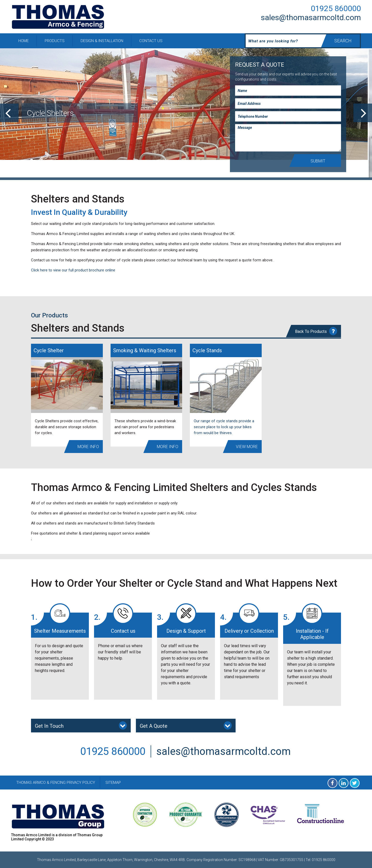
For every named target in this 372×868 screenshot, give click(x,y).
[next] (363, 113)
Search (343, 41)
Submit (318, 161)
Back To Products (316, 331)
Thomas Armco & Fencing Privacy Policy (56, 783)
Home (24, 41)
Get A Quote (186, 725)
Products (55, 41)
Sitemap (113, 783)
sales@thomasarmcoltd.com (311, 17)
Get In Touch (81, 725)
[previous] (9, 113)
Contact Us (151, 41)
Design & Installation (102, 41)
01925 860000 (336, 8)
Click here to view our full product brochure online (73, 270)
